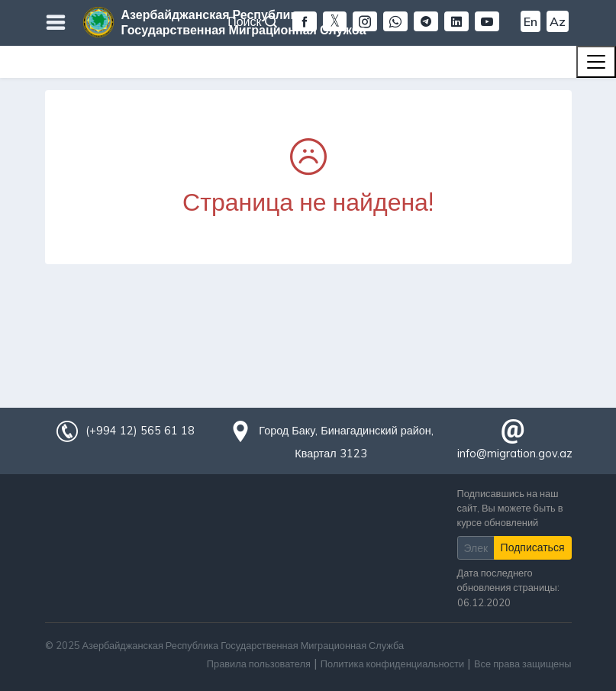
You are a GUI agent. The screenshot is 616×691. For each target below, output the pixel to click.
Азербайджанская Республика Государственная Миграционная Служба (244, 22)
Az (558, 21)
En (531, 21)
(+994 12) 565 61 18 (140, 431)
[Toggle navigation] (596, 62)
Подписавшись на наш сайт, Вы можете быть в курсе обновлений (510, 508)
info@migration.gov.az (515, 454)
